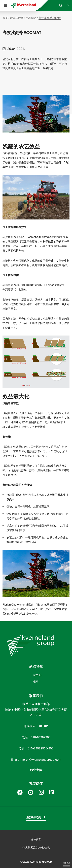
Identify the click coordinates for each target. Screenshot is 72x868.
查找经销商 (34, 817)
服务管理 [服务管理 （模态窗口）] (67, 864)
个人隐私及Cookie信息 (36, 848)
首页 (5, 18)
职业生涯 (36, 770)
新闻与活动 (17, 18)
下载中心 (36, 675)
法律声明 (36, 839)
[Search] (61, 5)
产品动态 (31, 18)
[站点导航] (5, 5)
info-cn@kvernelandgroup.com (41, 760)
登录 (36, 681)
